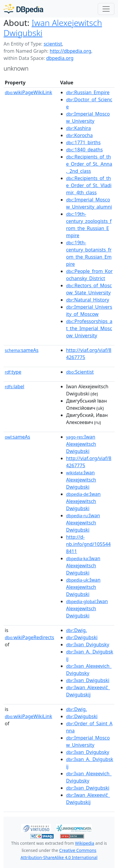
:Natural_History (88, 300)
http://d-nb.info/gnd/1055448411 (88, 544)
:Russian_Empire (88, 92)
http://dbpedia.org (70, 51)
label (15, 386)
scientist (53, 44)
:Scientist (80, 372)
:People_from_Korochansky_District (89, 275)
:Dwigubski (82, 637)
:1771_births (83, 142)
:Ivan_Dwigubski (88, 680)
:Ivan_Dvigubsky (88, 645)
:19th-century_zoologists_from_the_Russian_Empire (89, 225)
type (13, 372)
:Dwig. (77, 630)
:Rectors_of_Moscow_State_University (89, 289)
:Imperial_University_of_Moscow (89, 310)
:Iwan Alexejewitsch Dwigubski (81, 444)
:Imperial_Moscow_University (88, 117)
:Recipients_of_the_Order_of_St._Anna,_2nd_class (89, 164)
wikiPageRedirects (29, 637)
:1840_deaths (84, 150)
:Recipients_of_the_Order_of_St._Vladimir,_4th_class (89, 185)
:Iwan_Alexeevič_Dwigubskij (88, 691)
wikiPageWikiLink (28, 92)
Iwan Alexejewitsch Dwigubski (53, 28)
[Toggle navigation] (106, 9)
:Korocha (79, 135)
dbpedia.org (60, 58)
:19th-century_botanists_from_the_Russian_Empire (89, 253)
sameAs (22, 350)
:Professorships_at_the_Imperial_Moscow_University (89, 328)
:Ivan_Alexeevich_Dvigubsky (89, 670)
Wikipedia (85, 843)
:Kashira (79, 128)
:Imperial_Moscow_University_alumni (89, 203)
